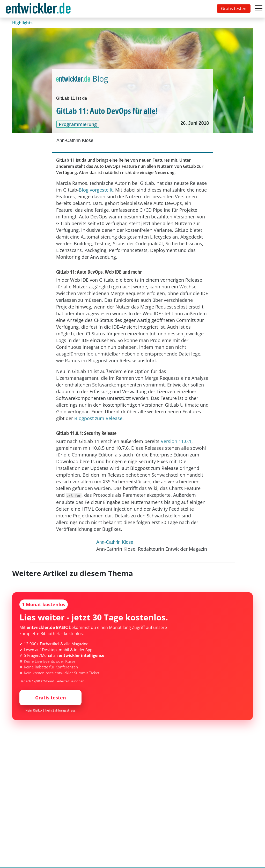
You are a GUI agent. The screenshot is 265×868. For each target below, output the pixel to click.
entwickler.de (38, 10)
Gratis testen (234, 9)
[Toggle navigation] (39, 9)
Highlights (22, 23)
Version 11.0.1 (176, 441)
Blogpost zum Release (98, 418)
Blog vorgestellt (96, 190)
